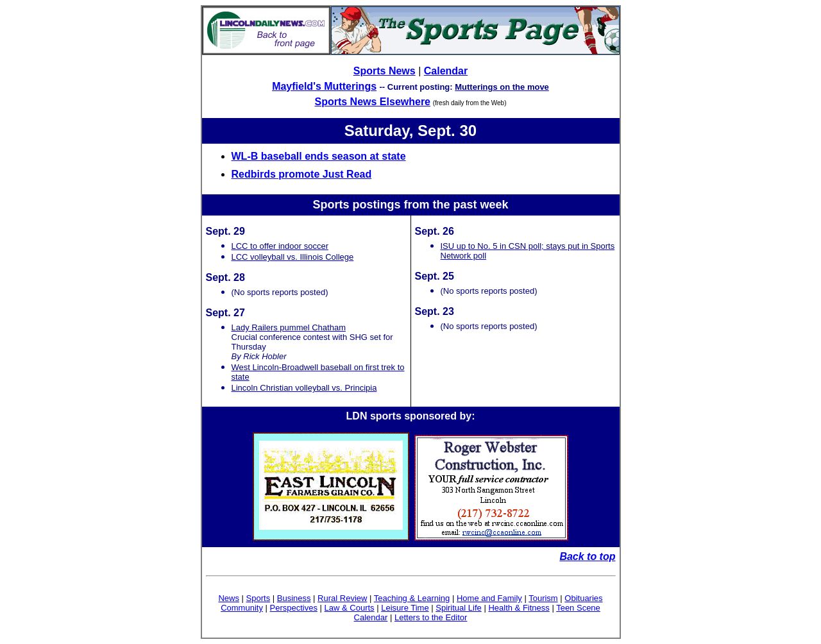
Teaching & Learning (412, 598)
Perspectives (294, 608)
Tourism (543, 598)
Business (294, 598)
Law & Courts (350, 608)
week (494, 205)
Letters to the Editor (431, 617)
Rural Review (342, 598)
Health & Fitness (519, 608)
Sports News (385, 71)
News (229, 598)
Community (242, 608)
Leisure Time (405, 608)
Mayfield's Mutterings (324, 86)
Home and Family (489, 598)
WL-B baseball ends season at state (319, 156)
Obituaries (583, 598)
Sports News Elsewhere (373, 102)
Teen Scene (578, 608)
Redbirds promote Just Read (302, 174)
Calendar (446, 71)
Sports (258, 598)
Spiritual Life (459, 608)
